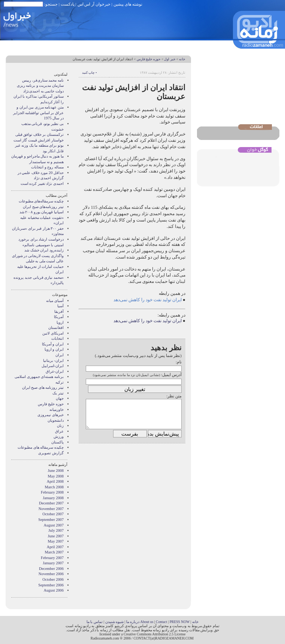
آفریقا (59, 312)
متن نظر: (174, 396)
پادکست (68, 4)
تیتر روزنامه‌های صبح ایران (43, 207)
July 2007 (56, 530)
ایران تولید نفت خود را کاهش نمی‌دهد (148, 300)
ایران (60, 355)
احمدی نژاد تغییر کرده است (42, 184)
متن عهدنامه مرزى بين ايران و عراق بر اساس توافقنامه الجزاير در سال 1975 (38, 113)
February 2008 (52, 492)
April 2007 (55, 547)
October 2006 (53, 579)
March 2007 (54, 552)
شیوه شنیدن (114, 622)
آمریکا (59, 317)
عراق (59, 431)
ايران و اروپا (54, 349)
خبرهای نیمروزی (51, 415)
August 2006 (54, 590)
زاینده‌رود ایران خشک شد (44, 250)
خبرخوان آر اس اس (94, 4)
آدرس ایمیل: (171, 375)
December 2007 (51, 503)
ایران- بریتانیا (53, 361)
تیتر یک (58, 393)
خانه (182, 59)
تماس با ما (95, 622)
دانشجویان (56, 420)
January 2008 (53, 498)
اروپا (60, 322)
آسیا (60, 306)
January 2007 (53, 563)
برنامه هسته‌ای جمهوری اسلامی (39, 377)
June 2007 (56, 536)
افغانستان (56, 328)
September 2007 (51, 520)
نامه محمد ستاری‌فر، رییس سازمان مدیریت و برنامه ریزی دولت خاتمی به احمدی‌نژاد (40, 86)
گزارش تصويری (51, 453)
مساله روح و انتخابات (47, 167)
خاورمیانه (57, 410)
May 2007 (56, 541)
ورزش (59, 437)
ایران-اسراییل (53, 366)
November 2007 (51, 509)
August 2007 (54, 525)
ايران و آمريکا (53, 344)
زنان (60, 426)
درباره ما (133, 622)
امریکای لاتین (53, 333)
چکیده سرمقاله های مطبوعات (41, 447)
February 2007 (52, 558)
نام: (179, 362)
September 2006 (51, 585)
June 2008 (56, 471)
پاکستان (57, 442)
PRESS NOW (180, 622)
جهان (60, 398)
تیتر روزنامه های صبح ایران (43, 387)
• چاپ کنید (89, 73)
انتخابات (57, 338)
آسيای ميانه (55, 301)
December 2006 (51, 569)
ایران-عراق (55, 371)
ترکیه (60, 382)
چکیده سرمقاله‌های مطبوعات (41, 201)
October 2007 (53, 514)
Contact (161, 622)
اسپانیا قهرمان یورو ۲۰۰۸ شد (42, 212)
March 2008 (54, 487)
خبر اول (170, 59)
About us (147, 622)
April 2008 (55, 481)
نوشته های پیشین (128, 4)
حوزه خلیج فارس (149, 59)
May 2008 (56, 476)
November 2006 (51, 574)
